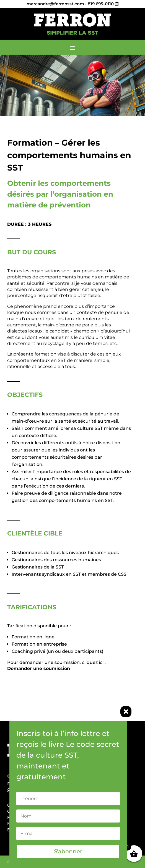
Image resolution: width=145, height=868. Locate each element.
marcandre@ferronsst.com (55, 4)
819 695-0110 (101, 4)
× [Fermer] (126, 712)
